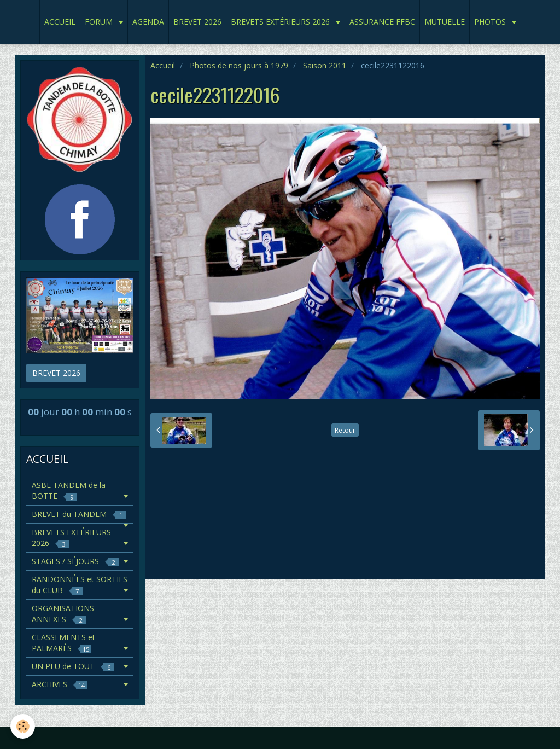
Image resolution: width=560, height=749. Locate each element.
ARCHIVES (59, 684)
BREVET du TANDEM (79, 514)
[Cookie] (23, 726)
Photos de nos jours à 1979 (239, 65)
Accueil (163, 65)
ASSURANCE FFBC (382, 22)
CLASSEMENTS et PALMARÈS (63, 643)
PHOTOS (491, 22)
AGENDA (148, 22)
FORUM (100, 22)
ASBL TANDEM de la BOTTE (69, 490)
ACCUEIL (60, 22)
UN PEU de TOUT (73, 666)
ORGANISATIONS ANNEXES (63, 614)
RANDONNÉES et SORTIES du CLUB (80, 585)
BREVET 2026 (197, 22)
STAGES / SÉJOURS (75, 561)
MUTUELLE (445, 22)
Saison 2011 (325, 65)
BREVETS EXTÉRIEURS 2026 (281, 22)
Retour (345, 430)
